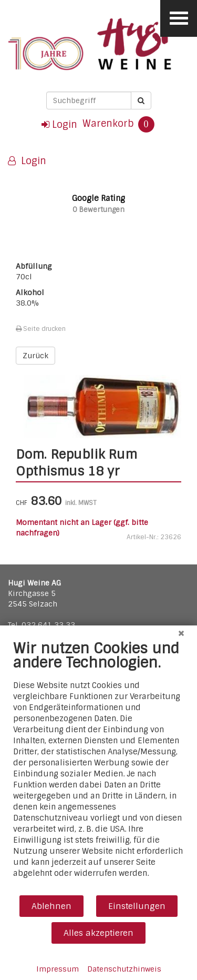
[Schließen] (181, 633)
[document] (98, 767)
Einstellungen (137, 906)
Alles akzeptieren (98, 933)
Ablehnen (51, 906)
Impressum (58, 969)
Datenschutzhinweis (124, 969)
